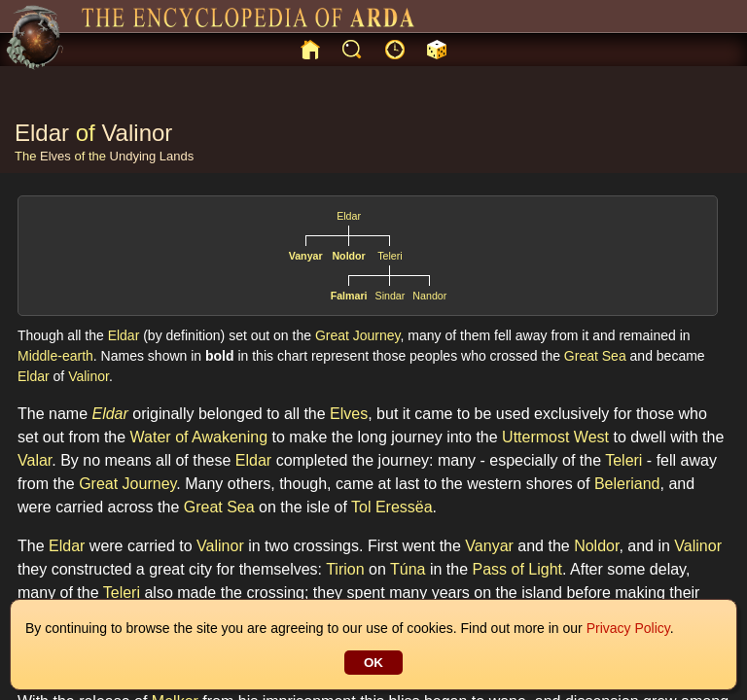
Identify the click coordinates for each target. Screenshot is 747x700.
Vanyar (306, 256)
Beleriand (627, 484)
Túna (408, 569)
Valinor (137, 133)
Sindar (391, 296)
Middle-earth (55, 356)
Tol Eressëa (392, 507)
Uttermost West (555, 437)
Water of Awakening (199, 437)
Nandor (429, 296)
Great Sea (595, 356)
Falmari (349, 296)
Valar (35, 460)
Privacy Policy (628, 628)
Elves (55, 156)
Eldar (42, 133)
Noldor (348, 256)
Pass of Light (518, 569)
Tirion (345, 569)
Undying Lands (152, 156)
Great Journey (358, 335)
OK (373, 663)
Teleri (390, 256)
